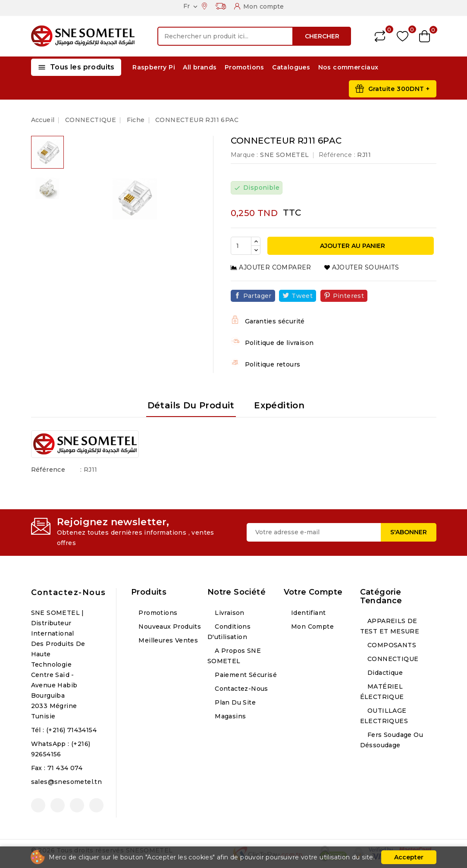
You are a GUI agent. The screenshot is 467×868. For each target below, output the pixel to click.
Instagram (77, 805)
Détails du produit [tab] (191, 405)
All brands (200, 67)
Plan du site (234, 702)
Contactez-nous (69, 592)
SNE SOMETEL (284, 155)
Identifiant (308, 613)
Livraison (229, 613)
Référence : (337, 155)
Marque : (244, 155)
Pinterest (349, 296)
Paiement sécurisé (245, 675)
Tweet (302, 296)
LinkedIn (96, 805)
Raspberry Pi (154, 67)
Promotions (244, 67)
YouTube (58, 805)
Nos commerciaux (348, 67)
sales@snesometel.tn (67, 782)
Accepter (409, 857)
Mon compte (312, 627)
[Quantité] (241, 246)
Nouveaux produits (169, 627)
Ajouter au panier (352, 246)
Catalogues (291, 67)
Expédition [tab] (279, 405)
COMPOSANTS (391, 645)
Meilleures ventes (167, 640)
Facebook (38, 805)
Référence (48, 470)
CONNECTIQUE (392, 659)
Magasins (230, 716)
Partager (257, 296)
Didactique (384, 673)
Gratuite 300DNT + (399, 89)
